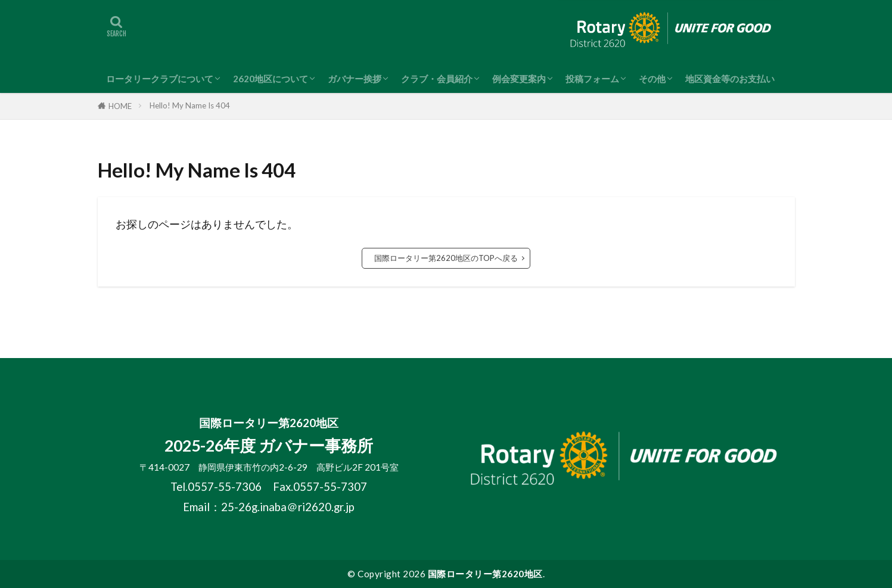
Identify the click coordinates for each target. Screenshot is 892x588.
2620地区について (271, 79)
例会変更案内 (519, 79)
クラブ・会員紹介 (437, 79)
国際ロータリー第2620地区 (485, 574)
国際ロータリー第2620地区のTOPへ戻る (446, 258)
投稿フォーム (592, 79)
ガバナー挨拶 (355, 79)
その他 (652, 79)
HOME (120, 106)
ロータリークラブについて (160, 79)
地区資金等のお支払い (730, 79)
